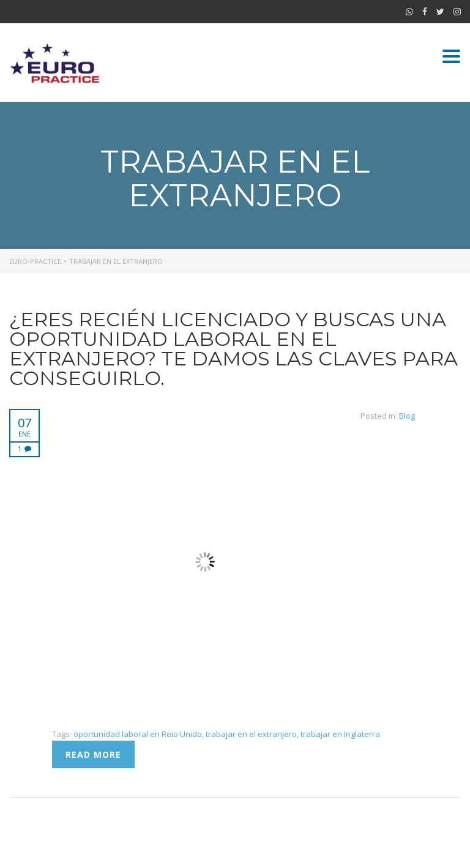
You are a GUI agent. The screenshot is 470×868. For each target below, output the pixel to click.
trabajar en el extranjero (251, 734)
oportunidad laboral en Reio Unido (138, 734)
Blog (407, 416)
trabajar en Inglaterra (340, 734)
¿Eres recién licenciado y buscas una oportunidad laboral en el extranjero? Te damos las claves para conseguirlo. (233, 349)
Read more (93, 754)
